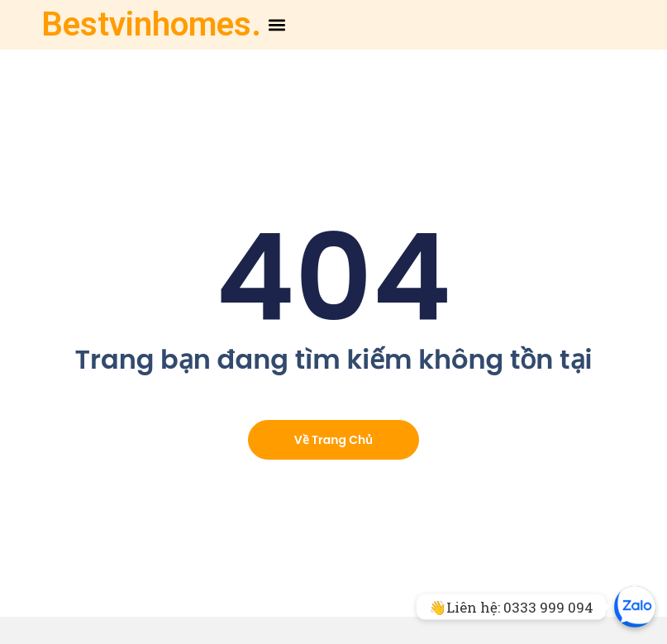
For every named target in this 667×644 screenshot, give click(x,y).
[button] (277, 25)
